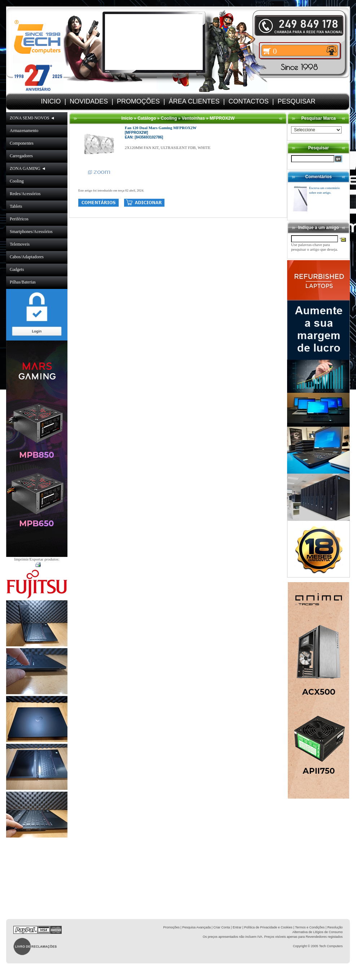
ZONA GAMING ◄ (28, 168)
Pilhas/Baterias (23, 282)
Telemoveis (20, 244)
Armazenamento (24, 131)
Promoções (171, 927)
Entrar (237, 927)
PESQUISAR (296, 101)
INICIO (51, 101)
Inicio (127, 118)
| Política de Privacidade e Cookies (267, 927)
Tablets (16, 206)
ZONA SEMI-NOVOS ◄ (32, 118)
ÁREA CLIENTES (194, 101)
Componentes (22, 143)
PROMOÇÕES (138, 101)
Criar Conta (222, 927)
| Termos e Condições (309, 927)
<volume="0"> (154, 42)
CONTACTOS (248, 101)
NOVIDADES (89, 101)
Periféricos (19, 219)
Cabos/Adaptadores (27, 257)
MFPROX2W (222, 118)
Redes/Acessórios (25, 194)
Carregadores (21, 156)
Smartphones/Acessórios (31, 232)
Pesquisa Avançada (196, 927)
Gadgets (17, 269)
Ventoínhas (193, 118)
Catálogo (147, 118)
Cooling (17, 181)
